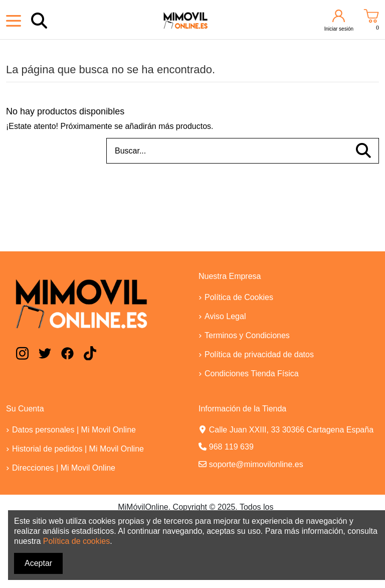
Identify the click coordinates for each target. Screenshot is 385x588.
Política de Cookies (239, 297)
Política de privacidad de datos (259, 354)
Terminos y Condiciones (247, 335)
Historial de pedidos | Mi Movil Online (78, 449)
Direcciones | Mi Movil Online (64, 468)
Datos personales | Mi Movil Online (74, 430)
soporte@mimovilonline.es (256, 464)
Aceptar (38, 563)
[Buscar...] (363, 151)
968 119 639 (231, 447)
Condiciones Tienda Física (252, 374)
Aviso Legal (225, 316)
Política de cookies (76, 541)
